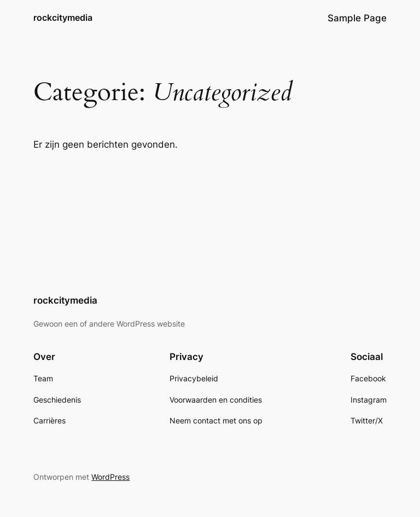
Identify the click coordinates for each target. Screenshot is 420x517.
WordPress (110, 477)
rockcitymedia (63, 18)
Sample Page (357, 18)
